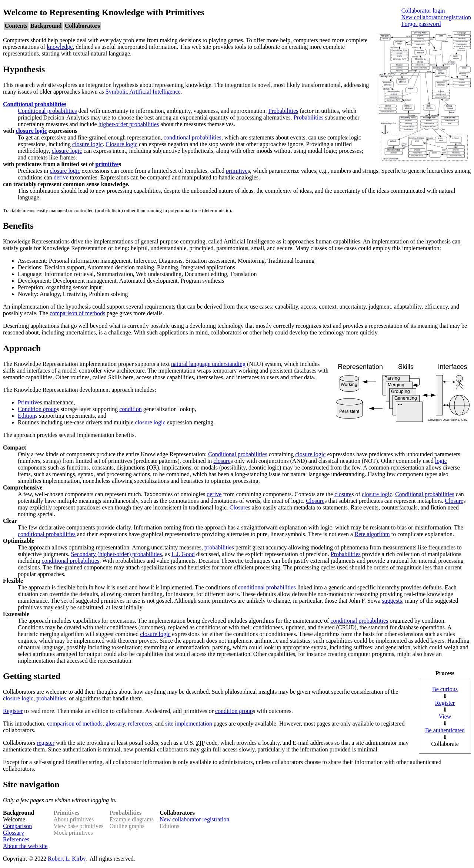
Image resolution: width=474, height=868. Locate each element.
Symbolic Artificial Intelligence (143, 92)
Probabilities (283, 111)
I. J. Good (183, 554)
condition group (234, 711)
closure (222, 461)
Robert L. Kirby (67, 859)
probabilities (219, 547)
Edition (26, 416)
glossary (115, 724)
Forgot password (421, 24)
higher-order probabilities (129, 124)
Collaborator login (423, 11)
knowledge (60, 47)
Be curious (445, 689)
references (140, 724)
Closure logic (121, 144)
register (46, 743)
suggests (392, 601)
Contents (16, 26)
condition (130, 409)
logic (441, 461)
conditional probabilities (193, 137)
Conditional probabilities (35, 104)
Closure (315, 501)
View (445, 716)
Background (46, 26)
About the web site (25, 846)
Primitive (29, 402)
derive (61, 177)
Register (445, 703)
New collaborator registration (436, 17)
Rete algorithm (372, 534)
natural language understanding (208, 364)
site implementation (189, 724)
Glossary (14, 833)
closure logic (31, 131)
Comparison (17, 826)
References (16, 839)
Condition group (37, 409)
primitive (107, 164)
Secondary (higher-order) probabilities (117, 554)
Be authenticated (445, 730)
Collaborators (82, 26)
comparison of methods (77, 313)
